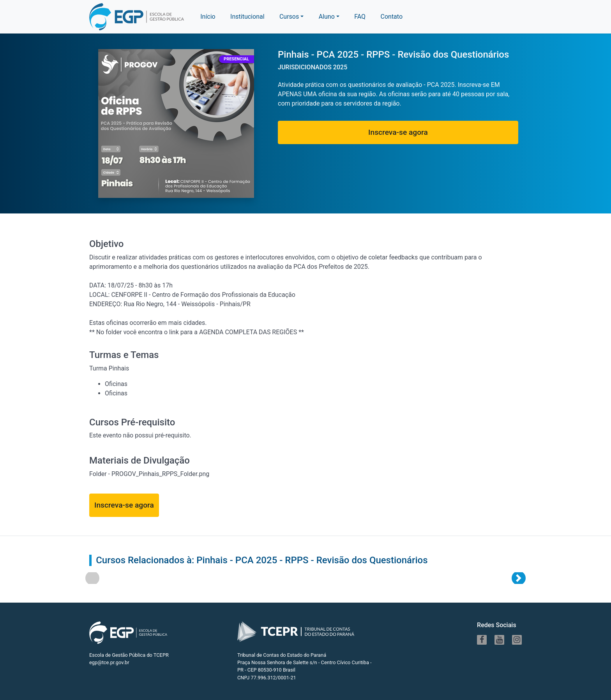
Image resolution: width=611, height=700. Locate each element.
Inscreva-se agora (398, 132)
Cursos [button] (289, 17)
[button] (329, 17)
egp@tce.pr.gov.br (109, 662)
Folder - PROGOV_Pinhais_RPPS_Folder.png (149, 474)
